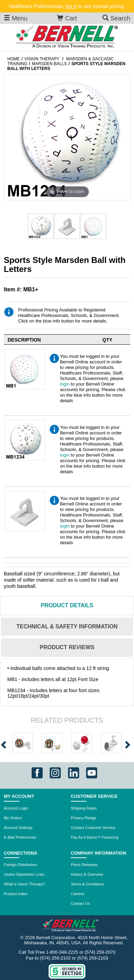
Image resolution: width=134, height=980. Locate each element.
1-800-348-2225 (62, 952)
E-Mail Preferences (20, 837)
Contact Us (80, 903)
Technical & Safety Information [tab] (67, 626)
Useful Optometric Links (24, 874)
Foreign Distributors (20, 865)
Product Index (16, 894)
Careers (78, 894)
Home (14, 59)
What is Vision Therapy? (24, 884)
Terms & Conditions (87, 884)
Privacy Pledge (83, 818)
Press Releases (84, 865)
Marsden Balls (49, 64)
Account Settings (18, 828)
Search (116, 18)
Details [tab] (67, 605)
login (65, 384)
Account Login (16, 808)
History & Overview (87, 874)
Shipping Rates (84, 808)
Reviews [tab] (67, 647)
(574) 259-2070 (100, 952)
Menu (16, 18)
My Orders (13, 818)
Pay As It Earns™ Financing (95, 837)
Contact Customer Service (93, 828)
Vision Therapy (42, 59)
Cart (67, 18)
